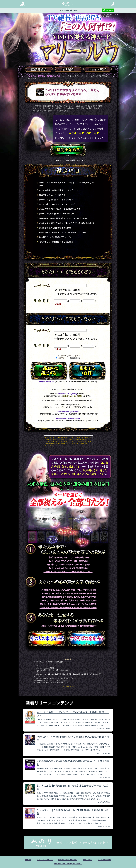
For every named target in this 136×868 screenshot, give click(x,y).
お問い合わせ (89, 860)
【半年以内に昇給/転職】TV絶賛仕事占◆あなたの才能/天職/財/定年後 (68, 608)
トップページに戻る (68, 686)
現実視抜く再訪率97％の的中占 (50, 76)
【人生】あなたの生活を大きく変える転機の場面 (68, 568)
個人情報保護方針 (52, 444)
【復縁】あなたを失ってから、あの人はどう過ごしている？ (68, 572)
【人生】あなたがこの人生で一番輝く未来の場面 (68, 561)
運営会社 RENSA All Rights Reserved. (68, 864)
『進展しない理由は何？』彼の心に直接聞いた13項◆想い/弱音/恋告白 (68, 601)
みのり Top (32, 76)
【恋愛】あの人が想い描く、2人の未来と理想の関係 (68, 558)
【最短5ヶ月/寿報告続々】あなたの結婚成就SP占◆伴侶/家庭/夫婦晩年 (68, 626)
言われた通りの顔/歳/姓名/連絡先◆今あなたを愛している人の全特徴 (68, 604)
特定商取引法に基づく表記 (68, 860)
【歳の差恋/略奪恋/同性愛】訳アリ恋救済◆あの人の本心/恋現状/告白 (68, 597)
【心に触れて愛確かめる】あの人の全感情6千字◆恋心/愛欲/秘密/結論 (68, 590)
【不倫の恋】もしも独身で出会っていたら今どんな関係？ (68, 565)
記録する (60, 358)
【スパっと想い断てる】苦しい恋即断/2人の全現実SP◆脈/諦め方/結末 (68, 594)
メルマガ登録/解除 (106, 860)
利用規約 (26, 860)
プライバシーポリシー (44, 860)
